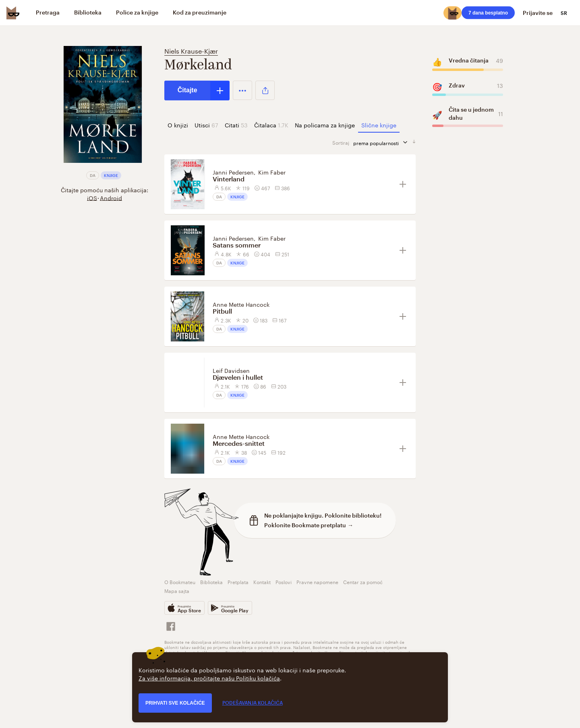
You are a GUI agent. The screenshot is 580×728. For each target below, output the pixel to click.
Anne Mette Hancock (241, 304)
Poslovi (284, 581)
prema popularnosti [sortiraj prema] (383, 142)
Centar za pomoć (363, 581)
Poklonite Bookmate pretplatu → (309, 525)
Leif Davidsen (231, 370)
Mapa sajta (177, 590)
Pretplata (238, 581)
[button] (243, 90)
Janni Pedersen (233, 172)
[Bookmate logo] (13, 13)
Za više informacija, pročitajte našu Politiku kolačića (209, 678)
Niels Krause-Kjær (191, 50)
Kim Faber (272, 172)
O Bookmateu (180, 581)
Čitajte (187, 90)
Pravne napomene (317, 581)
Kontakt (262, 581)
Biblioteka (211, 581)
